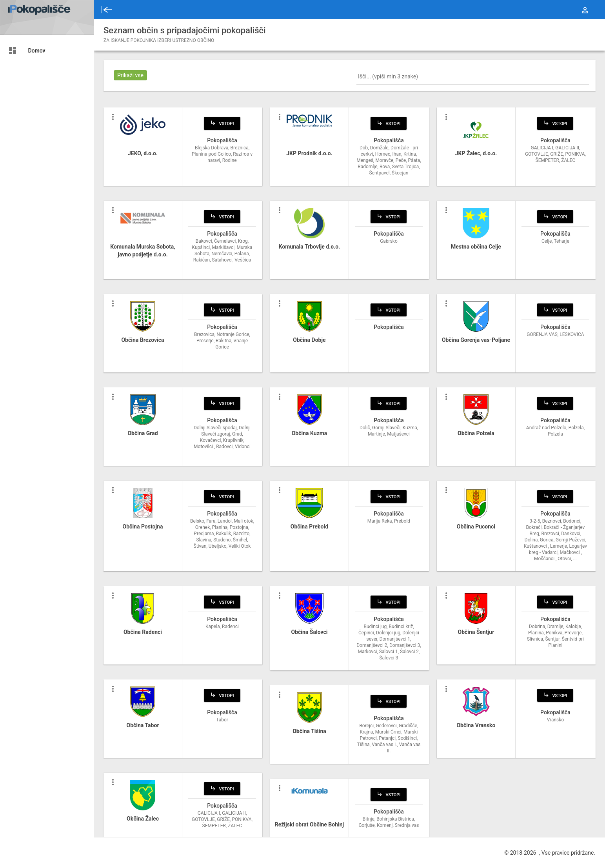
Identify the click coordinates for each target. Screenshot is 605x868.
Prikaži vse (130, 75)
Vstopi (222, 123)
